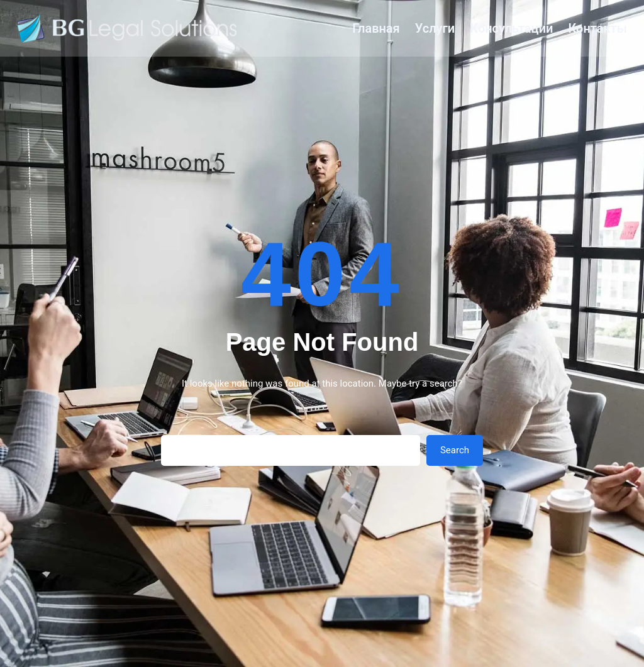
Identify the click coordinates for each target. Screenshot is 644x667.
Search (455, 450)
